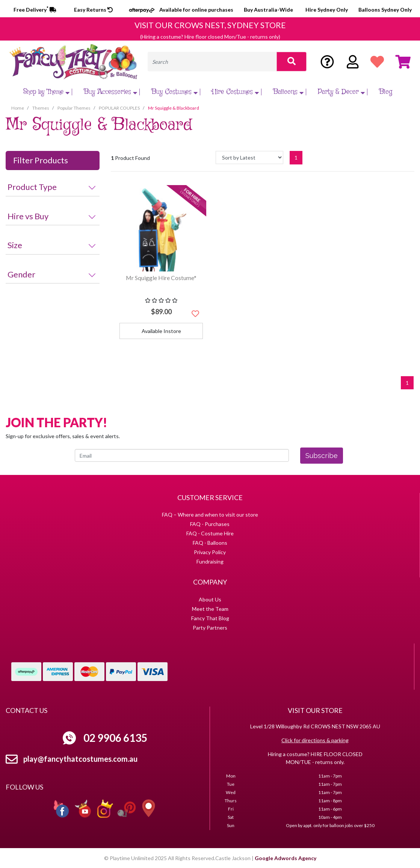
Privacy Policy (210, 552)
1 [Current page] (296, 157)
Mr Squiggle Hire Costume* (161, 278)
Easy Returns (93, 10)
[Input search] (212, 62)
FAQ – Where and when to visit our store (210, 515)
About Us (210, 599)
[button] (195, 313)
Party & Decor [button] (342, 92)
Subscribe (322, 456)
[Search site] (292, 62)
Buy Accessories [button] (111, 92)
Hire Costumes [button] (236, 92)
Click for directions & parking (315, 740)
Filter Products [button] (41, 160)
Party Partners (210, 628)
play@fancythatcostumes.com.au (80, 759)
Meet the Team (210, 609)
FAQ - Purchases (210, 524)
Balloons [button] (289, 92)
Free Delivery (35, 10)
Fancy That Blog (210, 618)
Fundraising (210, 561)
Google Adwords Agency (286, 858)
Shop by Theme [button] (47, 92)
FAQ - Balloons (210, 543)
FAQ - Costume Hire (210, 533)
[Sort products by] (249, 157)
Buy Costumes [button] (175, 92)
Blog (386, 92)
